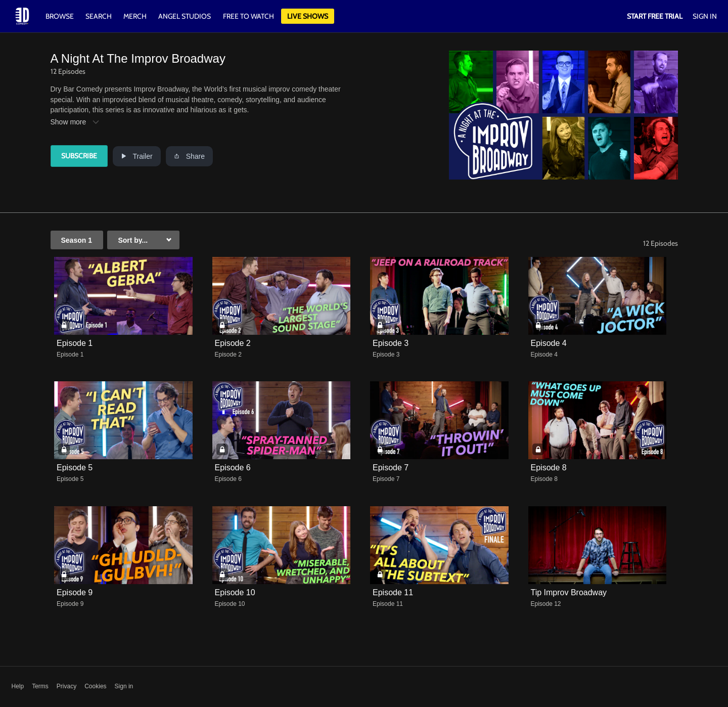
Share (189, 156)
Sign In (705, 16)
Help (18, 686)
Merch (135, 16)
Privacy (66, 686)
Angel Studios (185, 16)
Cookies (95, 686)
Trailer (137, 156)
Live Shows (308, 16)
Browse (60, 16)
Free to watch (248, 16)
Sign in (124, 686)
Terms (40, 686)
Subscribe (79, 156)
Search (99, 16)
